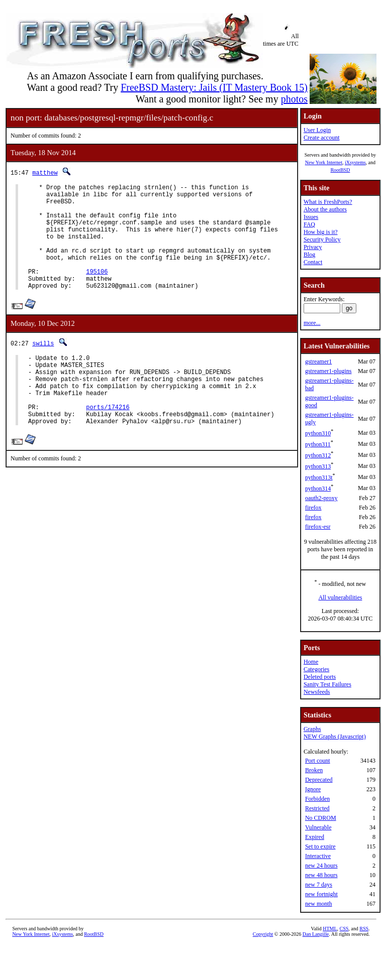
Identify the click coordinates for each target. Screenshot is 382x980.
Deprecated (319, 780)
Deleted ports (320, 677)
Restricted (317, 808)
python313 (318, 466)
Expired (315, 837)
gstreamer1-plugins (328, 371)
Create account (322, 138)
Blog (309, 255)
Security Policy (322, 239)
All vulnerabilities (340, 597)
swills (43, 366)
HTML (330, 929)
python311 (318, 444)
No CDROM (321, 818)
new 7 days (319, 885)
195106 (97, 291)
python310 (318, 433)
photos (294, 99)
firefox (313, 508)
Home (311, 662)
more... (312, 323)
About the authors (325, 209)
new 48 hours (321, 875)
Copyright (263, 934)
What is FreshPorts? (328, 202)
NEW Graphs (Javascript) (335, 737)
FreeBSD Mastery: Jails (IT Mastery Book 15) (214, 87)
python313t (319, 477)
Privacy (313, 247)
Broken (314, 770)
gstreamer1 (318, 361)
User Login (317, 130)
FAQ (309, 224)
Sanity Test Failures (327, 684)
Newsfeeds (317, 692)
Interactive (318, 856)
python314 (318, 488)
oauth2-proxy (321, 498)
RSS (364, 929)
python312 (318, 455)
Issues (311, 217)
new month (319, 904)
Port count (318, 761)
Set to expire (320, 846)
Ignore (313, 789)
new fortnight (321, 894)
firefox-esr (318, 527)
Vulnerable (318, 827)
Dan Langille (316, 934)
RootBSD (340, 170)
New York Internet (324, 162)
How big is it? (321, 232)
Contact (313, 262)
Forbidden (317, 799)
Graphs (312, 729)
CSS (344, 929)
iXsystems (355, 162)
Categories (316, 669)
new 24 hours (321, 866)
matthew (45, 172)
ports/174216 (108, 442)
